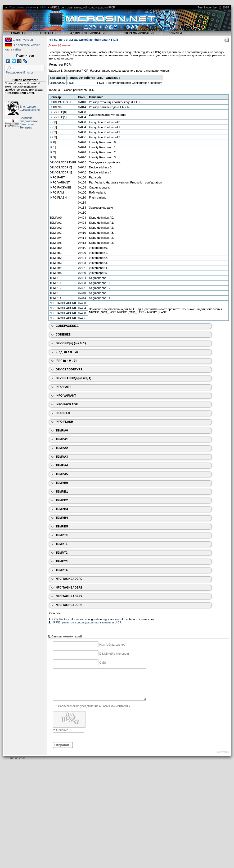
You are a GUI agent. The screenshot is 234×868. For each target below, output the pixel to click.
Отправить (63, 751)
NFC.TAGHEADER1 (69, 587)
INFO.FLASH (64, 422)
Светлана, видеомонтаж (29, 120)
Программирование (22, 7)
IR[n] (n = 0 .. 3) (66, 361)
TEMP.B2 (62, 500)
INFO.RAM (63, 413)
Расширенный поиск (20, 72)
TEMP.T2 (62, 553)
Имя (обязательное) (113, 645)
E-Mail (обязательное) (114, 654)
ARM (43, 7)
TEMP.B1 (62, 492)
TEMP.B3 (62, 509)
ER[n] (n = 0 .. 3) (67, 352)
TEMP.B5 (62, 526)
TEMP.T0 (62, 535)
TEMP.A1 (62, 439)
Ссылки (175, 33)
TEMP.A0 (62, 430)
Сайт (103, 663)
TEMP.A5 (62, 474)
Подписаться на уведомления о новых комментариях (94, 712)
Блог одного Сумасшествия (30, 108)
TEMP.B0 (62, 483)
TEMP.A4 (62, 465)
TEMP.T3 (62, 561)
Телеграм (26, 127)
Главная (19, 33)
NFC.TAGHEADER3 (69, 605)
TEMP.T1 (62, 544)
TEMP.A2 (62, 448)
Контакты (48, 33)
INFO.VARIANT (66, 396)
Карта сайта (13, 49)
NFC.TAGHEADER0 (69, 579)
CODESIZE (63, 334)
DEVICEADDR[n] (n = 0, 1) (73, 378)
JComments (223, 758)
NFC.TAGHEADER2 (69, 596)
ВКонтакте (27, 124)
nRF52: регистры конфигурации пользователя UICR (87, 622)
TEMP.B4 (62, 518)
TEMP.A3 (62, 457)
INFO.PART (63, 387)
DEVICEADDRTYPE (69, 369)
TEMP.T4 (62, 570)
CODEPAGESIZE (67, 326)
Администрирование (89, 33)
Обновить (63, 736)
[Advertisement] (50, 818)
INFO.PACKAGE (67, 404)
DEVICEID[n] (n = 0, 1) (71, 343)
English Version (23, 40)
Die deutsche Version (26, 45)
